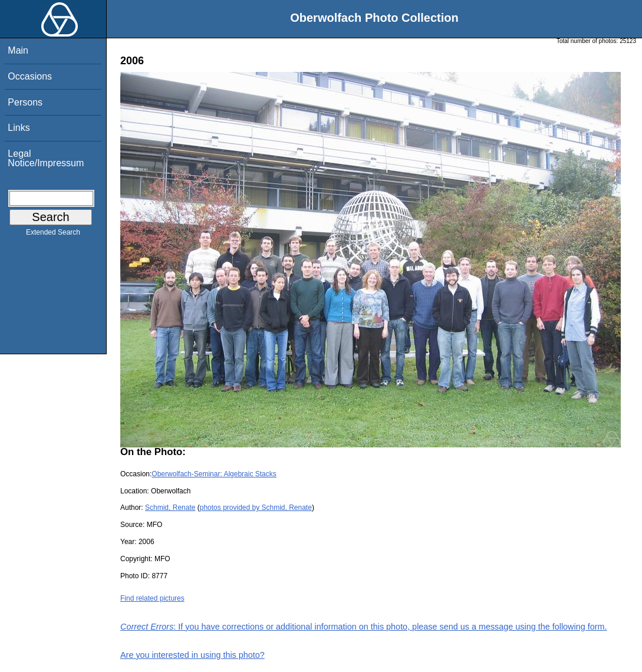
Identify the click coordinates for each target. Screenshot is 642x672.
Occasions (30, 76)
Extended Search (53, 235)
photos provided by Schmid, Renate (256, 508)
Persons (25, 102)
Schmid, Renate (170, 508)
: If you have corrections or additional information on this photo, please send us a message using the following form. (364, 627)
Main (18, 50)
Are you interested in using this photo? (192, 655)
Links (19, 128)
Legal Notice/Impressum (46, 158)
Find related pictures (152, 598)
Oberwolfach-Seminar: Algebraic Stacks (214, 474)
